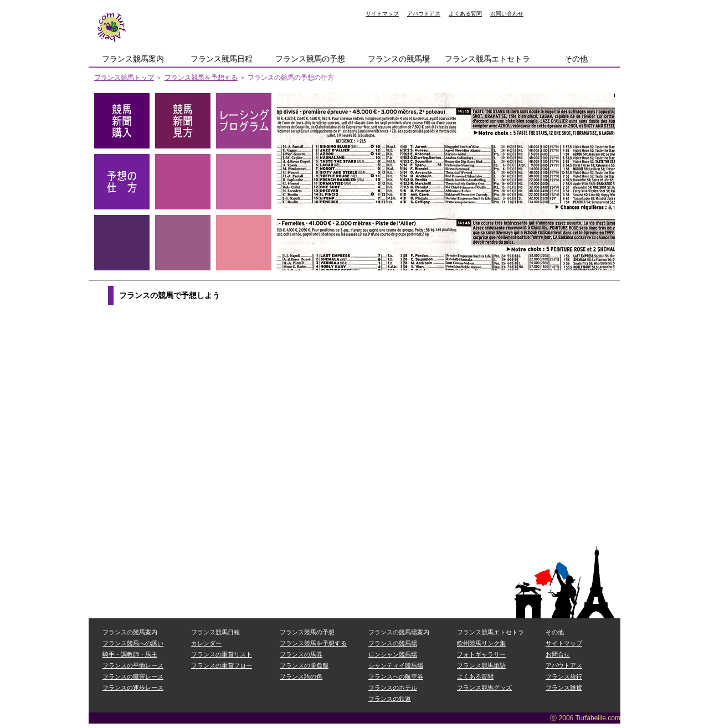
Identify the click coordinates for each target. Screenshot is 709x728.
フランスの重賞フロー (222, 665)
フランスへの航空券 (396, 676)
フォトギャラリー (481, 654)
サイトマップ (382, 14)
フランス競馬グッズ (484, 688)
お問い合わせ (507, 14)
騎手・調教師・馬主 (130, 654)
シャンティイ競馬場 (396, 665)
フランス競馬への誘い (133, 643)
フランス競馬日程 (222, 59)
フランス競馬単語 (481, 665)
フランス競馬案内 (133, 59)
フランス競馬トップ (124, 78)
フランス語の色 (301, 676)
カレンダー (206, 643)
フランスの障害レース (133, 676)
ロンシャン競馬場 (393, 654)
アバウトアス (424, 14)
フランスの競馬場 (399, 59)
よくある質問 (465, 14)
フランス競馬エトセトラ (487, 59)
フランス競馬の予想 (310, 59)
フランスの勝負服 (304, 665)
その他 (576, 59)
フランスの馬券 (301, 654)
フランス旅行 (564, 676)
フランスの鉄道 (390, 699)
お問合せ (558, 654)
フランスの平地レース (133, 665)
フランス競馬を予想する (201, 78)
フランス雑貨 (564, 688)
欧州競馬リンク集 (481, 643)
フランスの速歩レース (133, 688)
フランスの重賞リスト (222, 654)
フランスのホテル (393, 688)
